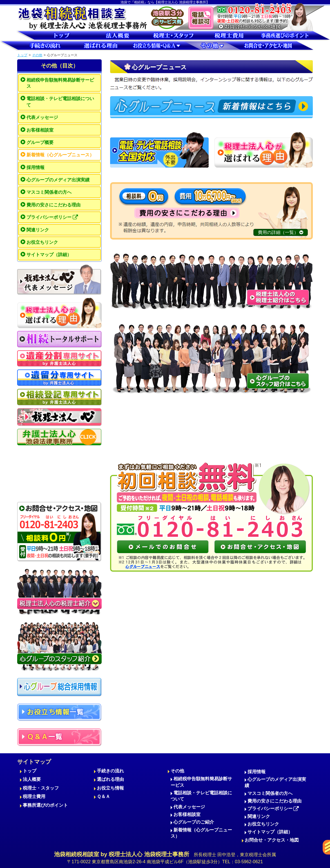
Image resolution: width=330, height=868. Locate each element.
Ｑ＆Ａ (103, 796)
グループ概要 (40, 142)
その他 (37, 55)
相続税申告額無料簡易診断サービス (60, 83)
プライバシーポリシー (52, 217)
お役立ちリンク (42, 242)
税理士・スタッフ (41, 788)
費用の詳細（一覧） (281, 232)
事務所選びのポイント (45, 805)
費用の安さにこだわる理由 (53, 205)
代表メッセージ (42, 117)
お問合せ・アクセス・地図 (272, 840)
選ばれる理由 (110, 779)
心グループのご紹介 (194, 822)
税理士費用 (34, 796)
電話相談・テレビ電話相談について (60, 102)
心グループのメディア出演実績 (58, 180)
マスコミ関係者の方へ (49, 192)
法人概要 (32, 779)
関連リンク (38, 230)
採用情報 (35, 167)
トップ (22, 55)
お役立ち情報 (110, 788)
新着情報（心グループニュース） (60, 155)
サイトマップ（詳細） (49, 255)
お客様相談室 (40, 130)
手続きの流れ (110, 771)
